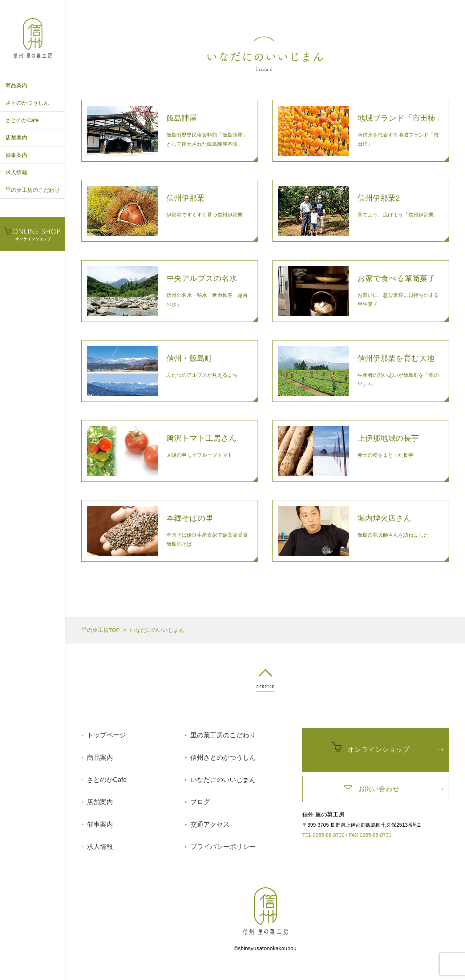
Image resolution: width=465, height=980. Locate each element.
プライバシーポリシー (223, 847)
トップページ (106, 735)
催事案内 (16, 155)
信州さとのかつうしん (223, 758)
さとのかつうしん (27, 103)
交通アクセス (210, 824)
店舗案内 (16, 138)
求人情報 (16, 172)
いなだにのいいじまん (223, 780)
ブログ (200, 802)
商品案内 (16, 85)
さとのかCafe (22, 120)
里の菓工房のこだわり (33, 190)
